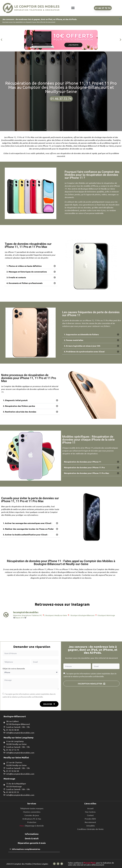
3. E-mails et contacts (16, 277)
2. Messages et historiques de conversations (27, 272)
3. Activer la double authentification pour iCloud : (25, 535)
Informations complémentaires (26, 849)
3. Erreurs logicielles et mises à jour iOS (82, 346)
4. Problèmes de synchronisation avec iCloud (84, 352)
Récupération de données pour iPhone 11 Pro (84, 467)
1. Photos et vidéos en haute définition (24, 266)
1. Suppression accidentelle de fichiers (81, 334)
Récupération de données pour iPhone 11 (83, 462)
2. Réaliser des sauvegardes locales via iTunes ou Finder (28, 529)
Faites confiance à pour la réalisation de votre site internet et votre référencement (91, 864)
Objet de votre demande (14, 669)
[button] (73, 8)
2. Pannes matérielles (74, 340)
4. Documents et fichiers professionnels (25, 283)
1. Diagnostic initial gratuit (15, 400)
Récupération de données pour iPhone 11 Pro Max (87, 473)
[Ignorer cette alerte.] (120, 19)
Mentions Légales (41, 864)
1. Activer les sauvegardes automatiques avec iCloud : (27, 523)
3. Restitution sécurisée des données (20, 412)
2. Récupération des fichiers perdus (19, 406)
